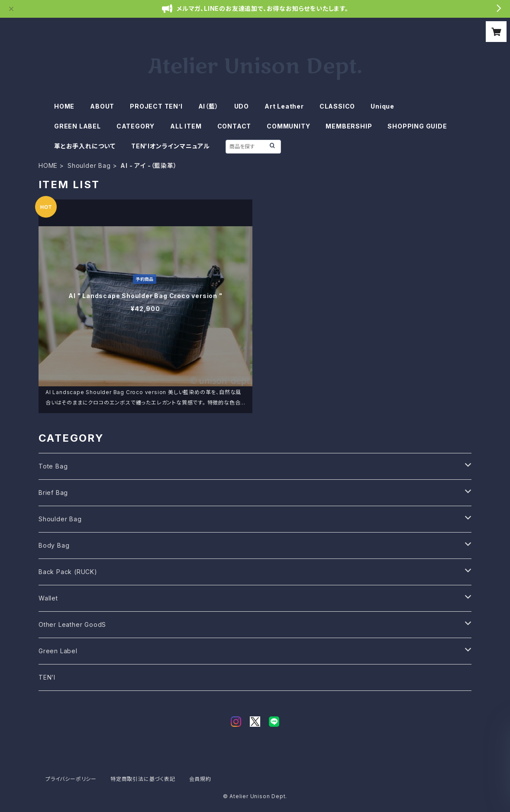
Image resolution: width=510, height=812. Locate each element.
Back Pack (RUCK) (68, 572)
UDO (242, 106)
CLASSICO (337, 106)
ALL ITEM (186, 126)
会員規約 (200, 779)
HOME (64, 106)
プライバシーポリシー (71, 779)
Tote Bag (53, 466)
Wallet (48, 598)
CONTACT (234, 126)
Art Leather (284, 106)
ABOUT (102, 106)
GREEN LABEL (77, 126)
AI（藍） (208, 106)
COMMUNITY (288, 126)
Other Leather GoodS (72, 624)
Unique (382, 106)
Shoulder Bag (89, 165)
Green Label (58, 651)
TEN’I (47, 677)
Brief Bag (53, 493)
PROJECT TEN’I (156, 106)
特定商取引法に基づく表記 (143, 779)
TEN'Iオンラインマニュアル (171, 146)
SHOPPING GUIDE (417, 126)
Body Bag (54, 545)
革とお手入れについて (85, 146)
